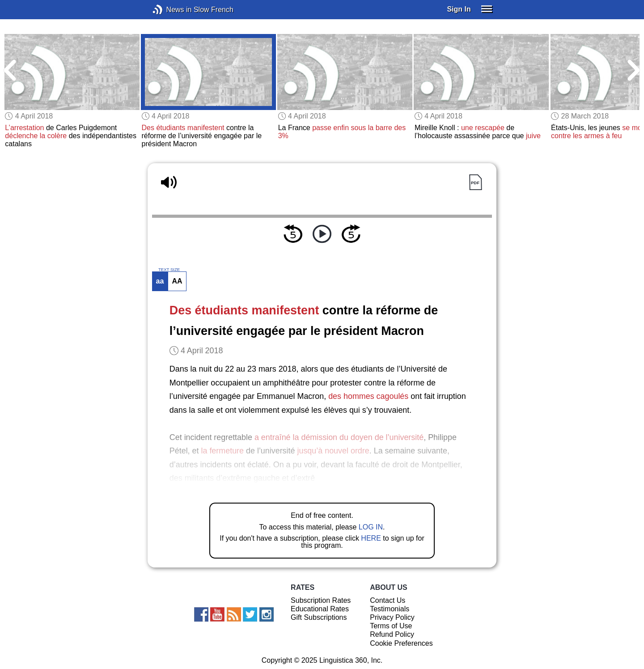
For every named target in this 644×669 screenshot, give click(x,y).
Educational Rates (320, 609)
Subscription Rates (321, 600)
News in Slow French (171, 10)
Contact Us (388, 600)
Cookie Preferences (401, 643)
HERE (371, 538)
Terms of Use (391, 626)
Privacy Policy (392, 617)
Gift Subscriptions (319, 617)
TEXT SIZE (169, 270)
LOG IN (371, 527)
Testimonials (390, 609)
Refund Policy (392, 634)
